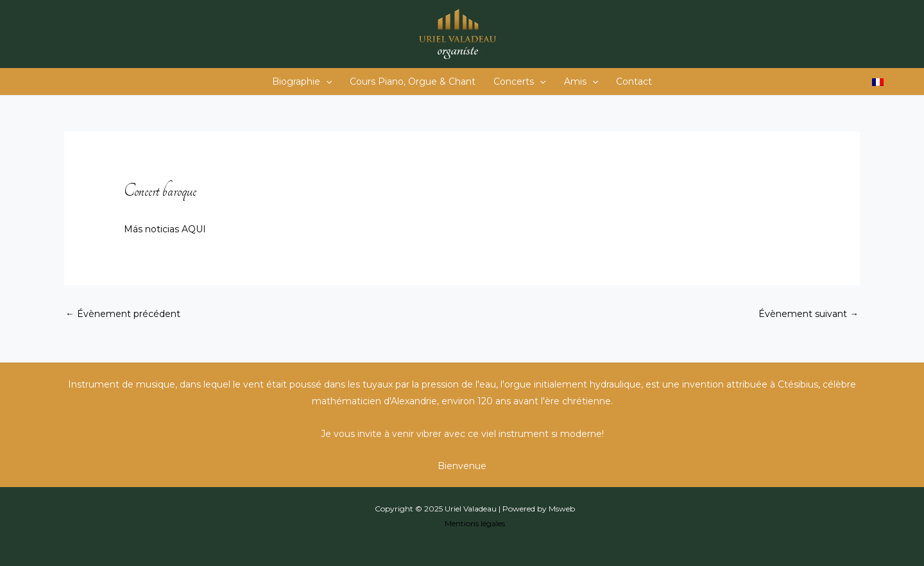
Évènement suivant (809, 314)
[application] (326, 81)
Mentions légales (475, 523)
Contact (634, 81)
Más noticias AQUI (165, 229)
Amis (581, 81)
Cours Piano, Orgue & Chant (413, 81)
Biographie (302, 81)
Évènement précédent (123, 314)
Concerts (519, 81)
